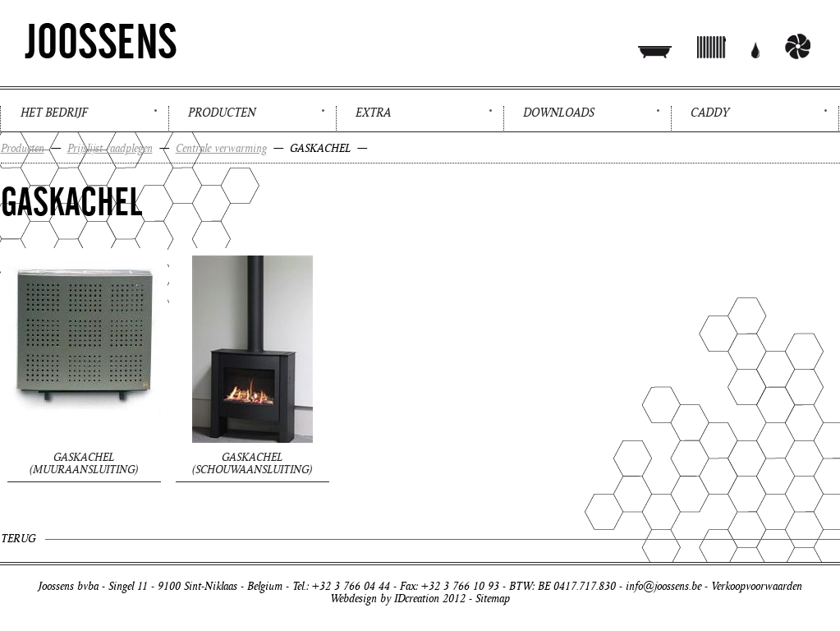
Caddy (710, 113)
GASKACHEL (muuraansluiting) (84, 463)
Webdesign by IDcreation (385, 599)
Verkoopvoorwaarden (757, 586)
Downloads (559, 113)
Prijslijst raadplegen (110, 148)
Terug (18, 539)
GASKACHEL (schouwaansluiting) (252, 463)
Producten (222, 113)
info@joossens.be (663, 586)
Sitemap (493, 599)
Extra (373, 113)
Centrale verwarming (221, 148)
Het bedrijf (54, 113)
